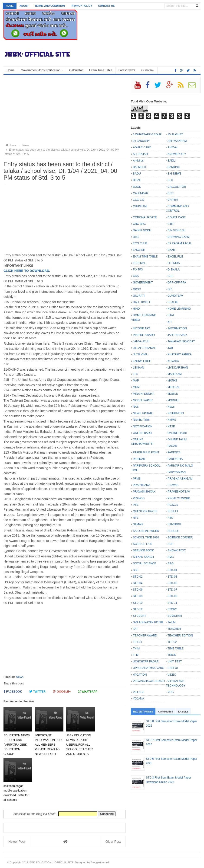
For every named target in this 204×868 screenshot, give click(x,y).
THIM (136, 649)
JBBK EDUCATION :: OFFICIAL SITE (51, 862)
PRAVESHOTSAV (179, 492)
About (24, 6)
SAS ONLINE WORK (146, 531)
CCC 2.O (139, 200)
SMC (171, 557)
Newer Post (17, 842)
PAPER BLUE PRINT (146, 452)
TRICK (172, 655)
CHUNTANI (140, 206)
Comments (166, 712)
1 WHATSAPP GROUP (147, 134)
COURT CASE (177, 217)
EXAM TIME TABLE (145, 257)
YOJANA (138, 699)
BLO (170, 180)
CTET (171, 224)
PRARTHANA (141, 485)
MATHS (172, 381)
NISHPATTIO (176, 413)
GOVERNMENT (143, 283)
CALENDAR (140, 193)
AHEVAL (173, 147)
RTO (170, 518)
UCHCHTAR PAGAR (146, 661)
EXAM (171, 250)
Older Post (113, 842)
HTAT (171, 315)
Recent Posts (143, 712)
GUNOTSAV (175, 296)
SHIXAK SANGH (143, 557)
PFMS (137, 479)
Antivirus (138, 161)
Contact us (106, 6)
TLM (136, 655)
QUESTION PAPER (145, 511)
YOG (171, 692)
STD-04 (138, 583)
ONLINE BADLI (143, 433)
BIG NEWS (174, 174)
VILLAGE (139, 692)
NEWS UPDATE (143, 413)
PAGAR (172, 446)
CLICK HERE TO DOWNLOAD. (27, 271)
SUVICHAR (175, 616)
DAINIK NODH (142, 230)
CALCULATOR (177, 187)
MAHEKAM (175, 374)
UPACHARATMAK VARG (149, 668)
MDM (136, 387)
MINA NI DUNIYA (144, 394)
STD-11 (172, 603)
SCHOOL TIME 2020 (146, 537)
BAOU (137, 174)
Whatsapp (88, 692)
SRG (171, 563)
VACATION (140, 675)
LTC (135, 374)
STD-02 (138, 577)
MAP (136, 381)
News (20, 677)
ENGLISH (139, 250)
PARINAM (139, 459)
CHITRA (173, 200)
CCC (171, 193)
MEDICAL (174, 387)
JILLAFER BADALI (145, 348)
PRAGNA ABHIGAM (180, 479)
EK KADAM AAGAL (180, 243)
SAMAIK (138, 524)
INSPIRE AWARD (144, 335)
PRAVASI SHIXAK (144, 492)
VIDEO (172, 675)
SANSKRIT (174, 524)
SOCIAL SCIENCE (145, 563)
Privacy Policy (82, 6)
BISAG (137, 180)
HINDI (137, 309)
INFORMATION (177, 328)
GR (170, 289)
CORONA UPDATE (145, 217)
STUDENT (140, 616)
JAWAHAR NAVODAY (181, 341)
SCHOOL (173, 531)
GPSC (137, 289)
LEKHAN (138, 368)
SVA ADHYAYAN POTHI (148, 622)
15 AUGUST (175, 134)
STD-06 (138, 590)
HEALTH (173, 302)
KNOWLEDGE (142, 361)
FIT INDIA (174, 263)
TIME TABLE (176, 649)
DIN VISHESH (176, 230)
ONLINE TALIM (177, 439)
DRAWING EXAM (179, 237)
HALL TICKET (142, 302)
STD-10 (138, 603)
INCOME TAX (141, 328)
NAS (136, 407)
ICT (170, 322)
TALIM (171, 622)
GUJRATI (139, 296)
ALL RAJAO (140, 154)
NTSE (171, 426)
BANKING (174, 167)
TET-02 (172, 642)
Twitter (37, 692)
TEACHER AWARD (145, 636)
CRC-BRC (139, 224)
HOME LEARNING (179, 309)
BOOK (137, 187)
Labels (183, 712)
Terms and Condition (50, 6)
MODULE (173, 400)
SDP (170, 544)
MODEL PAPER (143, 400)
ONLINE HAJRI (177, 433)
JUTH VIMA (140, 354)
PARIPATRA (175, 459)
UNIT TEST (175, 661)
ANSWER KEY (177, 154)
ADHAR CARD (142, 147)
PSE (136, 505)
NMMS (172, 420)
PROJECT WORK (179, 498)
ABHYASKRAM (177, 141)
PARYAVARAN (177, 472)
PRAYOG (139, 498)
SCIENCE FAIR (143, 544)
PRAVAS (173, 485)
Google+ (62, 692)
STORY (172, 609)
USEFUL (173, 668)
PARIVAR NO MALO (180, 466)
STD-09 (172, 596)
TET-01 (137, 642)
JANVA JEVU (141, 341)
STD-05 (172, 583)
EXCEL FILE (175, 257)
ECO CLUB (140, 243)
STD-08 (138, 596)
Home (10, 6)
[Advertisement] (65, 109)
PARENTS (174, 452)
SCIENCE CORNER (180, 537)
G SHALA (174, 270)
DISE (136, 237)
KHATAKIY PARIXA (180, 354)
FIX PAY (138, 270)
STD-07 (172, 590)
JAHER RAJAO (177, 335)
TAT (135, 629)
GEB (170, 276)
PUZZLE (173, 505)
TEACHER (174, 629)
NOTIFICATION (143, 426)
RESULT (173, 511)
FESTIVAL (139, 263)
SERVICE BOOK (143, 550)
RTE (136, 518)
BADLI (172, 161)
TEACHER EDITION (180, 636)
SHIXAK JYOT (177, 550)
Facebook (13, 692)
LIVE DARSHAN (178, 368)
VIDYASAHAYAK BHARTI (149, 681)
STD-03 (172, 577)
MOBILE (173, 394)
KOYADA (173, 361)
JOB (170, 348)
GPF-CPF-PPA (177, 283)
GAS (136, 276)
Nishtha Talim (141, 420)
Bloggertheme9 (100, 862)
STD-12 (138, 609)
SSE (136, 570)
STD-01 (172, 570)
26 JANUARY (141, 141)
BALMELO (140, 167)
